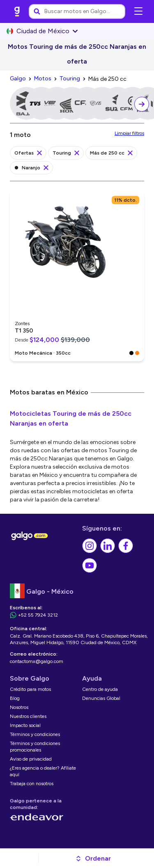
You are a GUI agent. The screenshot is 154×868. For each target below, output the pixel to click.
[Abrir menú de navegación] (138, 11)
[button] (93, 859)
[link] (17, 11)
